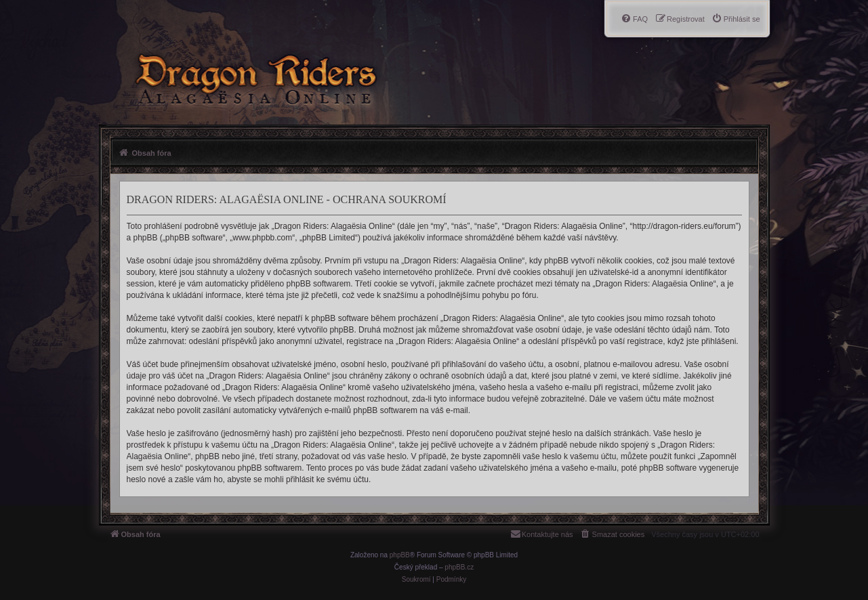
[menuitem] (736, 19)
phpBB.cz (459, 567)
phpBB (400, 555)
